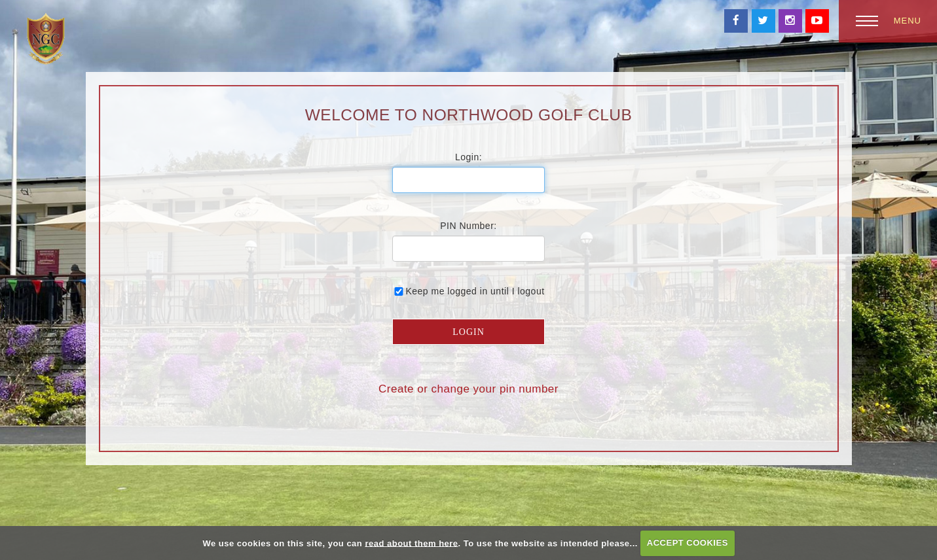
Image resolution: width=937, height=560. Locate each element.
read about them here (411, 543)
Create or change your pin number (468, 389)
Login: (468, 157)
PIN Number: (468, 226)
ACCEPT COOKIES (688, 543)
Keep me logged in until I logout (468, 291)
